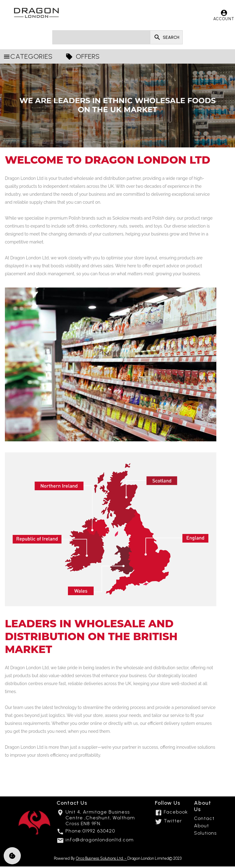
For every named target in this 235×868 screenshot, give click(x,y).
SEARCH (166, 37)
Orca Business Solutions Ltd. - (102, 858)
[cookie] (12, 856)
